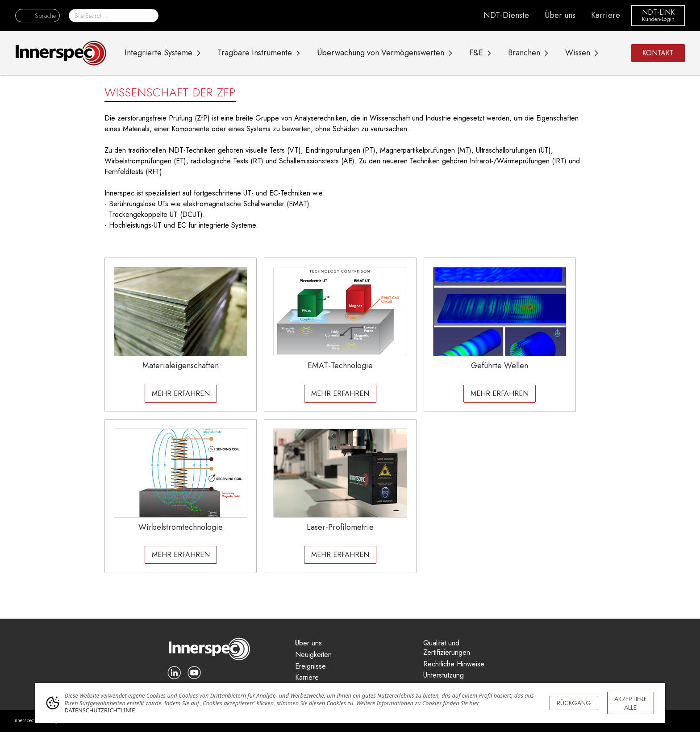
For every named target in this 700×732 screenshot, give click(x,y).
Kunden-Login (658, 20)
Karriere (606, 15)
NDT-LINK (658, 13)
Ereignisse (310, 667)
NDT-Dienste (506, 15)
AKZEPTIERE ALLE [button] (631, 703)
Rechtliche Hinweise (454, 664)
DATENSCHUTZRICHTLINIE (100, 710)
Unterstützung (444, 676)
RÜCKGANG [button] (574, 703)
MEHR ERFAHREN (181, 393)
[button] (37, 15)
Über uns (560, 15)
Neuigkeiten (313, 655)
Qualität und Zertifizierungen (447, 648)
